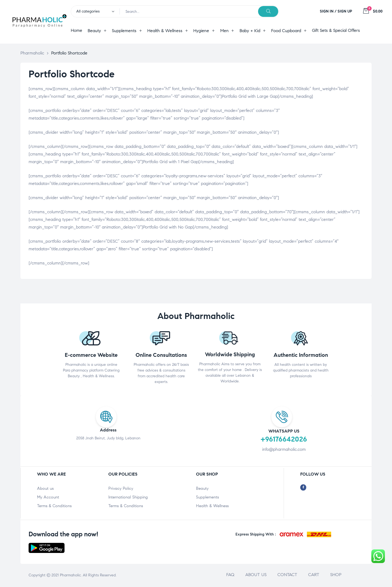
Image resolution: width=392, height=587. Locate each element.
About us (45, 488)
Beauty (202, 488)
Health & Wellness (212, 506)
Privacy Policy (121, 488)
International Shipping (128, 497)
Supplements (207, 497)
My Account (48, 497)
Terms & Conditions (54, 506)
